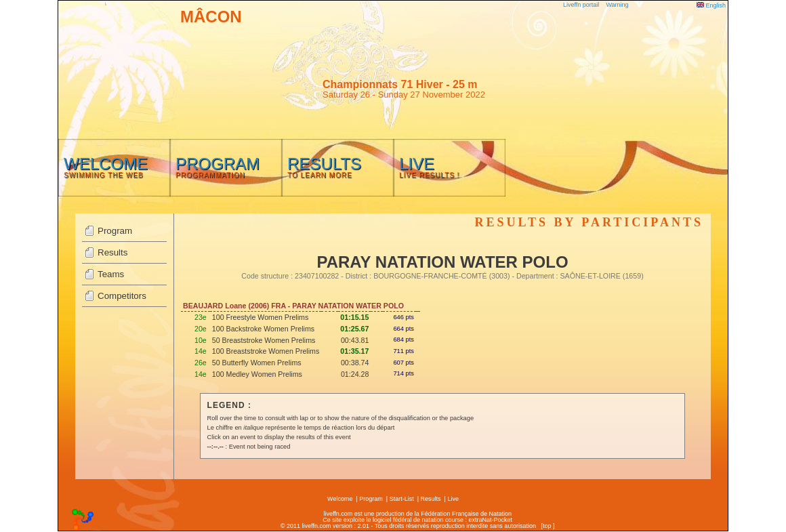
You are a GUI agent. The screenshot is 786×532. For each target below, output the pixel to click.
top (547, 526)
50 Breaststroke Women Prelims (264, 340)
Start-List (402, 499)
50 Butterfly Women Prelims (257, 363)
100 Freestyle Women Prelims (261, 317)
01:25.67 (354, 329)
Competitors (122, 296)
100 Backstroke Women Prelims (263, 329)
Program (115, 231)
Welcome (340, 499)
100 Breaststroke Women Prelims (266, 351)
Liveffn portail (581, 5)
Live (453, 499)
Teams (111, 274)
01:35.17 (354, 351)
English (711, 5)
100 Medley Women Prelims (257, 374)
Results (112, 252)
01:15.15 (354, 317)
